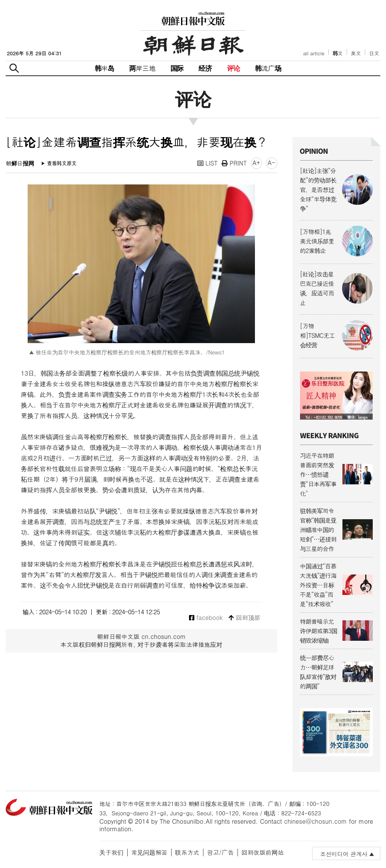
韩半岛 (105, 68)
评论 (233, 68)
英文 (356, 53)
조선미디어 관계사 (344, 854)
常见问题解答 (149, 852)
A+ (256, 163)
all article (314, 53)
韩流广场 (268, 68)
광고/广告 (220, 852)
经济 (205, 68)
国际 (177, 68)
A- (272, 163)
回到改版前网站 (263, 852)
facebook (206, 618)
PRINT (234, 163)
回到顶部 (244, 618)
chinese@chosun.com (316, 821)
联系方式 (187, 852)
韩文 (338, 53)
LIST (208, 163)
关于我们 (111, 852)
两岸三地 (142, 68)
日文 (374, 53)
